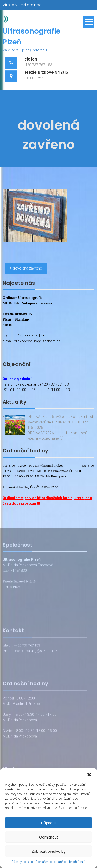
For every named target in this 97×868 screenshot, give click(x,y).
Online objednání (17, 379)
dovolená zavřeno (28, 268)
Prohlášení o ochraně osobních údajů (60, 862)
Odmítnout (49, 837)
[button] (89, 775)
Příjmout (48, 823)
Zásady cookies (22, 862)
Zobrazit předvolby (49, 851)
